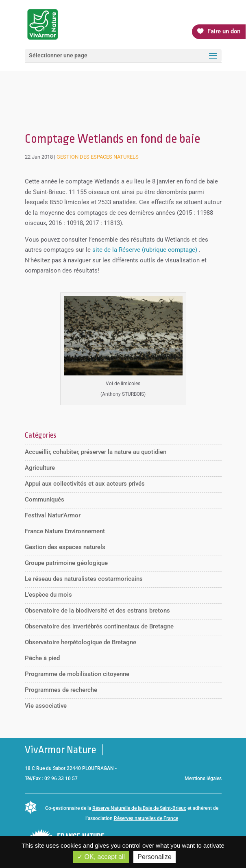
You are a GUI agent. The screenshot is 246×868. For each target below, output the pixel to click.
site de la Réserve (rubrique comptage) (145, 250)
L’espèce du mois (48, 595)
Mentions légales (203, 779)
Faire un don (224, 31)
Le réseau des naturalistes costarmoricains (84, 579)
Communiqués (45, 499)
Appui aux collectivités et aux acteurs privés (85, 484)
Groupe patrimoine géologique (66, 563)
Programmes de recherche (61, 690)
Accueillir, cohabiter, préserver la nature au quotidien (96, 452)
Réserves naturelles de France (146, 818)
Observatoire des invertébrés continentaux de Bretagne (99, 626)
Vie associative (46, 706)
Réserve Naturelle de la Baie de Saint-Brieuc (139, 808)
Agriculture (40, 468)
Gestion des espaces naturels (98, 157)
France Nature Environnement (65, 531)
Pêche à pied (42, 658)
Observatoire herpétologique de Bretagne (81, 642)
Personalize (155, 857)
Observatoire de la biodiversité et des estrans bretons (97, 611)
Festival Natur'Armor (53, 515)
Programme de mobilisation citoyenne (77, 674)
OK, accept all (101, 857)
